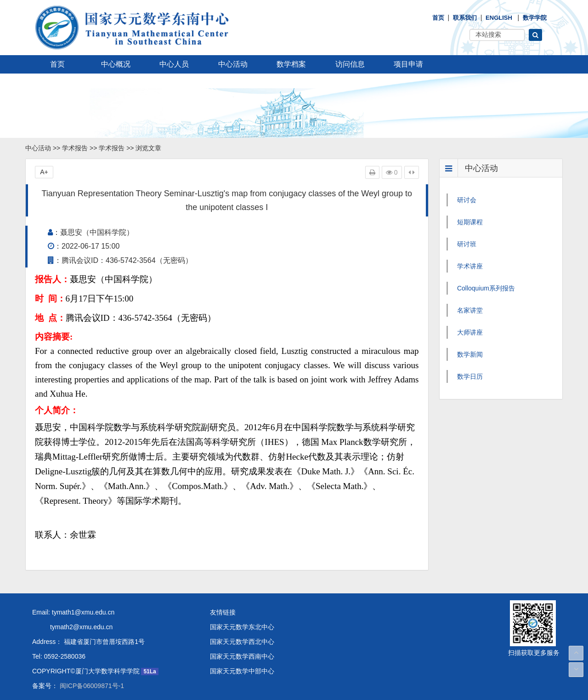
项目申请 (408, 64)
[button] (535, 35)
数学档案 (291, 64)
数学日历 (470, 376)
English (499, 18)
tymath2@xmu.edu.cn (72, 627)
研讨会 (467, 200)
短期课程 (470, 222)
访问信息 (350, 64)
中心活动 (233, 64)
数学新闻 (470, 354)
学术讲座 (470, 266)
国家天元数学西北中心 (242, 642)
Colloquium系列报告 (486, 288)
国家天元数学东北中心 (242, 627)
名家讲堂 (470, 310)
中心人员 (174, 64)
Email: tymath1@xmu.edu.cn (73, 612)
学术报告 (75, 148)
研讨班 (467, 244)
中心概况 (116, 64)
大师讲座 (470, 332)
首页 (438, 18)
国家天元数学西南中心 (242, 656)
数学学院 (535, 18)
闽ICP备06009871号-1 (91, 686)
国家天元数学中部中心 (242, 671)
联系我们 (465, 18)
